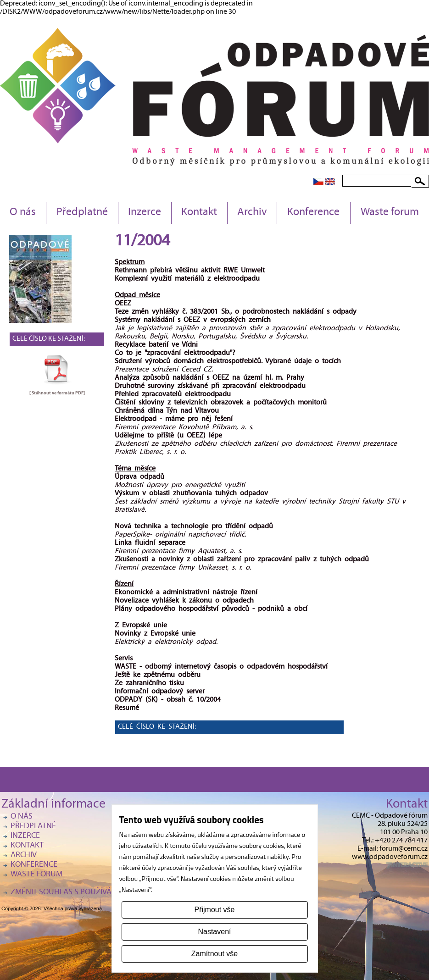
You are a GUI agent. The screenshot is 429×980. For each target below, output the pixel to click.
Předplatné (82, 213)
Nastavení (214, 932)
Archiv (252, 213)
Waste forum (390, 213)
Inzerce (145, 213)
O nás (23, 213)
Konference (313, 213)
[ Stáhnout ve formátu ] (57, 393)
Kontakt (199, 213)
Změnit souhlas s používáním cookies (84, 893)
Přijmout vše (214, 910)
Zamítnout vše (214, 954)
